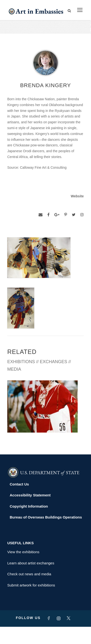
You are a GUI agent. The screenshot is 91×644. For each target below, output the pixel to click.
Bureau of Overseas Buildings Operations (46, 534)
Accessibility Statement (30, 512)
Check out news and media (29, 591)
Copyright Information (29, 523)
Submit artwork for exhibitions (31, 602)
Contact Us (19, 501)
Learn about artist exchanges (31, 580)
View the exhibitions (23, 569)
